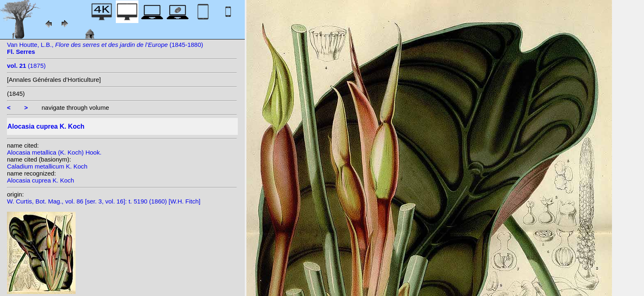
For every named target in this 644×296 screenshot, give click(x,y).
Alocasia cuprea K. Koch (40, 180)
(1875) (26, 66)
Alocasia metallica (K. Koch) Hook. (54, 152)
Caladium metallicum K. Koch (47, 166)
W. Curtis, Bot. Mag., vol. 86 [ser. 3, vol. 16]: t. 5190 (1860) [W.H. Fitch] (104, 201)
